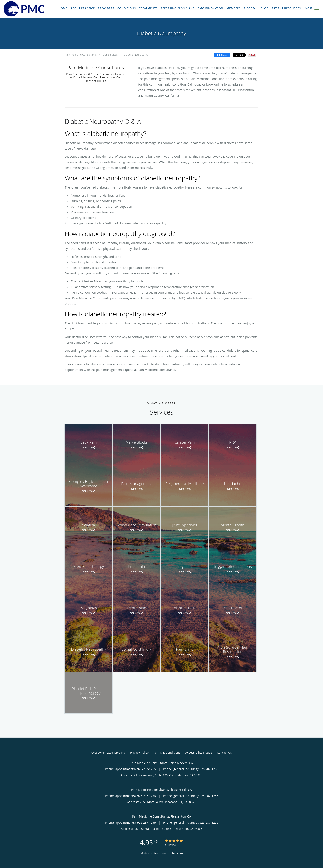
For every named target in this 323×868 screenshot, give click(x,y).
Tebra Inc (119, 753)
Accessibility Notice (199, 753)
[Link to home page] (23, 9)
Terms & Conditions (167, 753)
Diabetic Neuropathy (136, 55)
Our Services (110, 55)
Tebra (179, 853)
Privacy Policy (139, 753)
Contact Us (224, 753)
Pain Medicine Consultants (81, 55)
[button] (317, 8)
